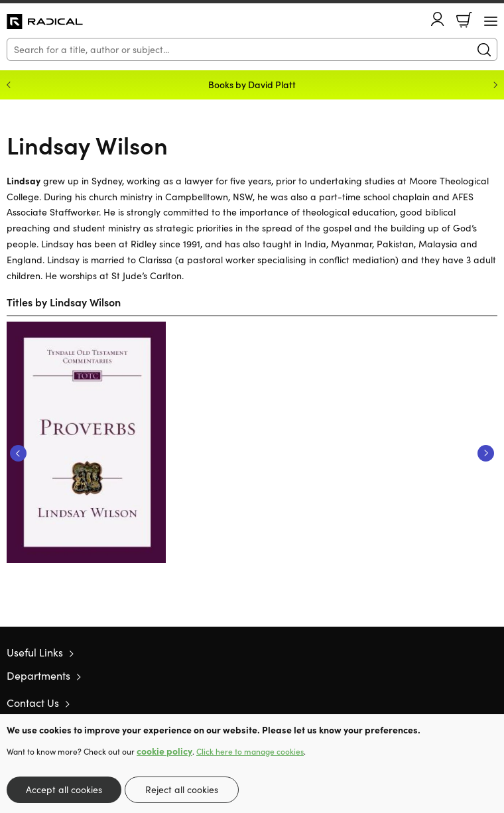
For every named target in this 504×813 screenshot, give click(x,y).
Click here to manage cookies (250, 751)
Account (438, 19)
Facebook (468, 703)
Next (486, 453)
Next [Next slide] (495, 85)
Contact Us (33, 703)
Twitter (443, 703)
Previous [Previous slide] (9, 85)
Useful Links (35, 652)
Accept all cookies (64, 789)
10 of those (45, 22)
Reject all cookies (182, 789)
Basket (464, 20)
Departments (38, 675)
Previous (18, 453)
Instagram (491, 703)
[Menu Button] (491, 21)
